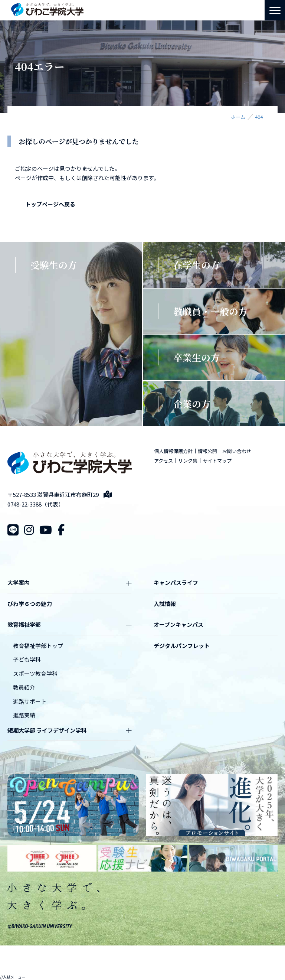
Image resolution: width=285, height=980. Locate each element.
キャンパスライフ (176, 582)
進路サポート (30, 701)
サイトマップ (217, 461)
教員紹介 (24, 687)
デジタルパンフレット (182, 646)
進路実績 (24, 715)
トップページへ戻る (50, 204)
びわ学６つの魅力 (30, 604)
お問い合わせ (237, 451)
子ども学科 (27, 659)
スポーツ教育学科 (35, 673)
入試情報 (165, 604)
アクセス (163, 461)
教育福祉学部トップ (38, 646)
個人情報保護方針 (173, 451)
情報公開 (207, 451)
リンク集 (188, 461)
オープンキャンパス (178, 624)
